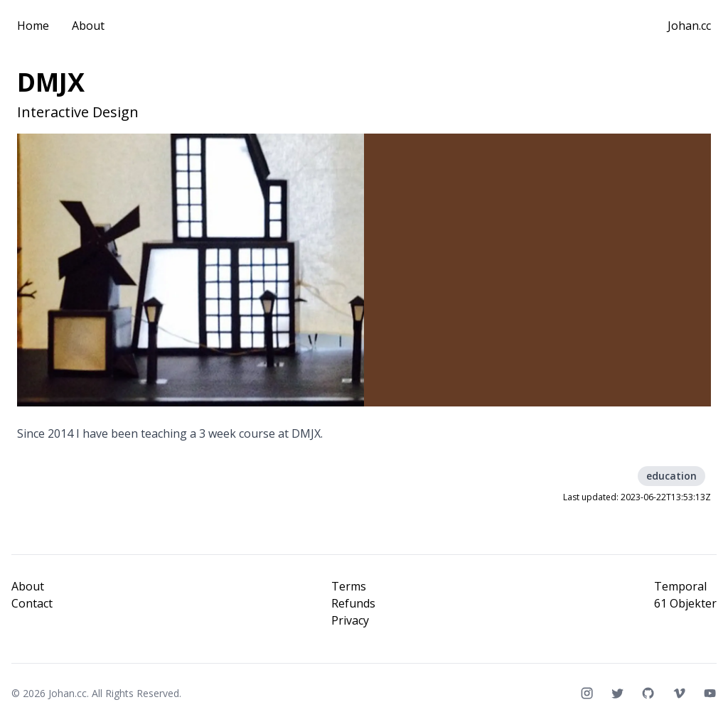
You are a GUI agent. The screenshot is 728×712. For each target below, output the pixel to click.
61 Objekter (685, 603)
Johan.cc (689, 26)
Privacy (350, 620)
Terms (349, 586)
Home (33, 26)
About (88, 26)
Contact (32, 603)
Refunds (353, 603)
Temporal (680, 586)
